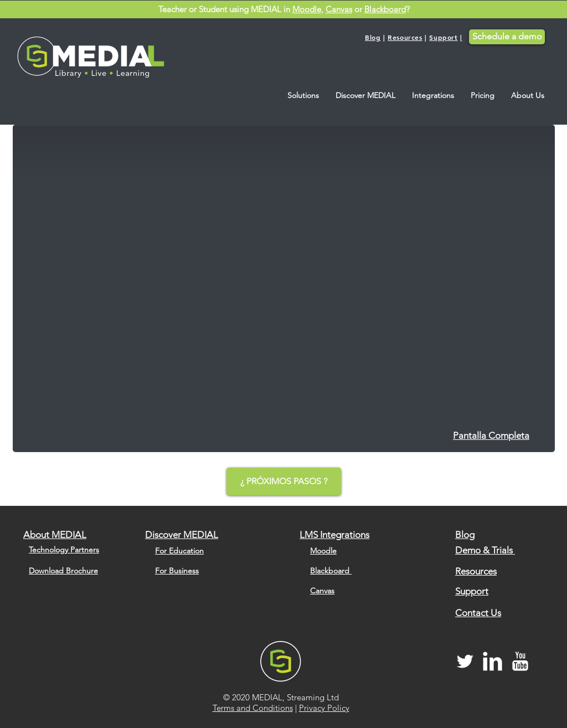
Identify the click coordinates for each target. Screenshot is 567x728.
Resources (405, 37)
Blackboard (385, 9)
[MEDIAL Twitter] (465, 661)
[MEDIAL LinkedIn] (493, 661)
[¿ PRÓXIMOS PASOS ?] (284, 481)
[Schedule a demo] (507, 37)
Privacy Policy (324, 708)
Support (443, 37)
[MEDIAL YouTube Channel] (520, 661)
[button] (303, 96)
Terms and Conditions (253, 708)
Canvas (339, 9)
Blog (373, 37)
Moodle (307, 9)
